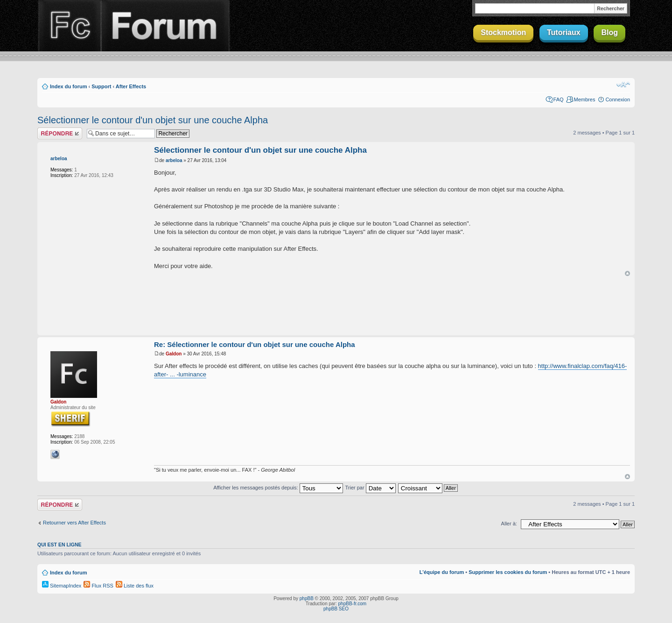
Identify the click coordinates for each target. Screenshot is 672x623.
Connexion (618, 99)
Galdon (58, 402)
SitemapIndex (62, 586)
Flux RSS (98, 586)
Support (101, 86)
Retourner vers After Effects (74, 523)
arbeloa (59, 159)
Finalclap (69, 26)
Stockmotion (503, 32)
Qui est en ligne (59, 545)
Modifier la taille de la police (623, 85)
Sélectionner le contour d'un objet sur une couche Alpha (153, 120)
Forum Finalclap (165, 26)
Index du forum (68, 86)
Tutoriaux (564, 32)
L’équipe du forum (442, 572)
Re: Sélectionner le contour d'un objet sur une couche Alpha (255, 344)
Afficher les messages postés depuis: (278, 488)
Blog (609, 32)
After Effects (131, 86)
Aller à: (509, 524)
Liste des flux (135, 586)
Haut (627, 273)
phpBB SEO (336, 609)
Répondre (60, 133)
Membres (585, 99)
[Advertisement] (336, 306)
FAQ (559, 99)
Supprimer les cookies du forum (508, 572)
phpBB (307, 598)
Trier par (370, 488)
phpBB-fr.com (353, 604)
